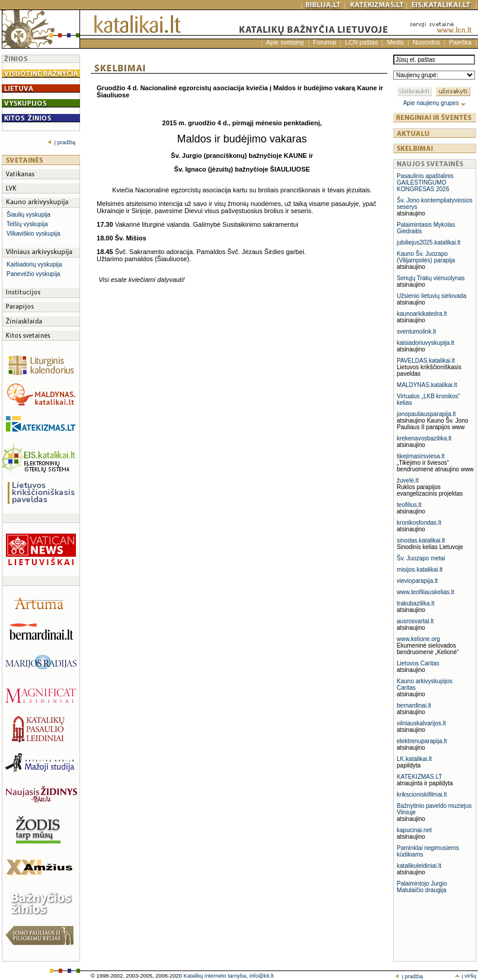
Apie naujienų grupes (435, 103)
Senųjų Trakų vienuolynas (431, 278)
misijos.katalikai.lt (420, 570)
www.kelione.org (418, 639)
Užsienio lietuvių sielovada (431, 296)
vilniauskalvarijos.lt (421, 723)
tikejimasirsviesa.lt (421, 456)
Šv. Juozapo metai (421, 558)
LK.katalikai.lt (414, 759)
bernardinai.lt (414, 705)
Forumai (325, 42)
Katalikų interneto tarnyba (215, 976)
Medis (395, 42)
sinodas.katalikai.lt (421, 540)
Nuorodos (426, 42)
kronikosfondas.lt (419, 523)
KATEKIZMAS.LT (419, 777)
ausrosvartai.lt (415, 621)
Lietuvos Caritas (418, 663)
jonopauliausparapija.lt (426, 414)
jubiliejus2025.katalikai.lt (428, 242)
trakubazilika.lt (415, 603)
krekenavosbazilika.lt (424, 438)
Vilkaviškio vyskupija (33, 234)
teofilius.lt (409, 505)
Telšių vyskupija (27, 224)
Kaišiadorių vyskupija (34, 264)
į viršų (465, 976)
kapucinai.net (414, 830)
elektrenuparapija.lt (422, 741)
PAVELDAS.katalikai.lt (426, 361)
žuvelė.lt (408, 481)
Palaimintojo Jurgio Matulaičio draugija (422, 887)
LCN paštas (362, 42)
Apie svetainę (285, 42)
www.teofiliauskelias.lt (426, 592)
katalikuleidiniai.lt (419, 866)
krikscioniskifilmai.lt (422, 795)
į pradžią (61, 142)
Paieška (460, 42)
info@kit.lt (261, 976)
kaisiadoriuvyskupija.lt (426, 343)
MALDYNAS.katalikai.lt (427, 385)
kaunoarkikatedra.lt (422, 314)
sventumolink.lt (416, 332)
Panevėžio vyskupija (34, 274)
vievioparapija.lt (417, 581)
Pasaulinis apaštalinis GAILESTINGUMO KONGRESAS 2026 (425, 183)
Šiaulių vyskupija (28, 215)
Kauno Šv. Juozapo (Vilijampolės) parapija (426, 257)
